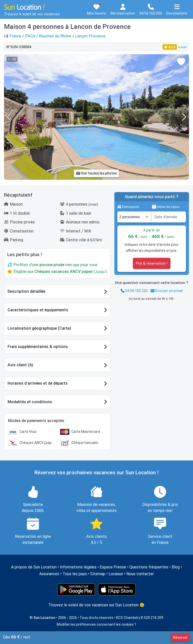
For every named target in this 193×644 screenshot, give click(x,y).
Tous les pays (75, 574)
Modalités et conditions (30, 402)
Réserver (180, 637)
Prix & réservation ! (152, 263)
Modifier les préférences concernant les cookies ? (96, 624)
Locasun (116, 574)
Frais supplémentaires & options (38, 347)
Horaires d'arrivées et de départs (38, 383)
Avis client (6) (20, 365)
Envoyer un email (166, 291)
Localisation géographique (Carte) (39, 328)
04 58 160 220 (134, 291)
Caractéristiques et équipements (38, 310)
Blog (176, 567)
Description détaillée (26, 291)
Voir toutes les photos (96, 173)
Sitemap (98, 574)
